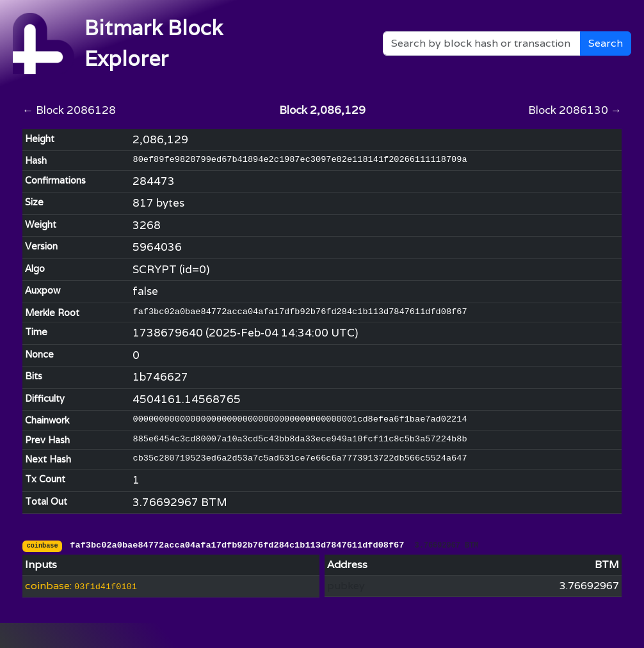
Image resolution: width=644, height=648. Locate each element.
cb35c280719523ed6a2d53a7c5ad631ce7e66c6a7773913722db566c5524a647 (300, 458)
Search (606, 43)
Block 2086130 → (575, 110)
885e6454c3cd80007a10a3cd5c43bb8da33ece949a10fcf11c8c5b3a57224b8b (300, 439)
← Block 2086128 (69, 110)
